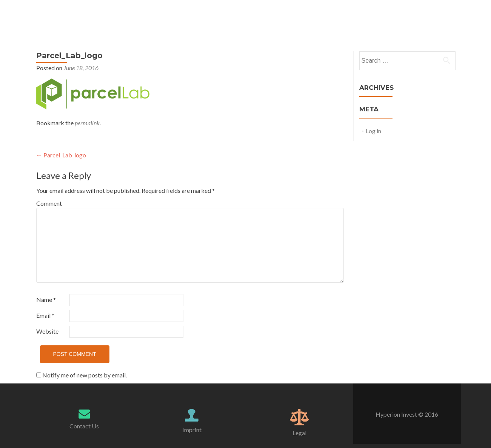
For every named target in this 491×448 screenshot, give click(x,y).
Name (46, 299)
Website (47, 331)
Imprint (192, 430)
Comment (49, 203)
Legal (299, 433)
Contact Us (84, 426)
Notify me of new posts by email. (85, 375)
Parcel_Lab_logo (61, 155)
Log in (373, 131)
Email (45, 315)
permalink (87, 123)
